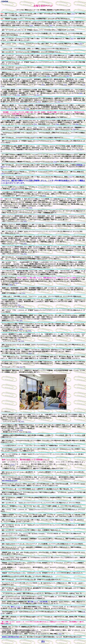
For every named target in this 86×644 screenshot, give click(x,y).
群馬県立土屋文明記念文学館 (10, 637)
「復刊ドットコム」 (16, 607)
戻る (43, 641)
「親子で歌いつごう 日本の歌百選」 (38, 602)
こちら (73, 14)
